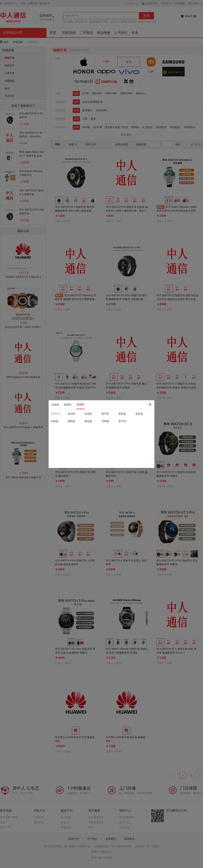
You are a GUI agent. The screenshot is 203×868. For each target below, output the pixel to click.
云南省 (55, 405)
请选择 (80, 405)
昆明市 (68, 405)
